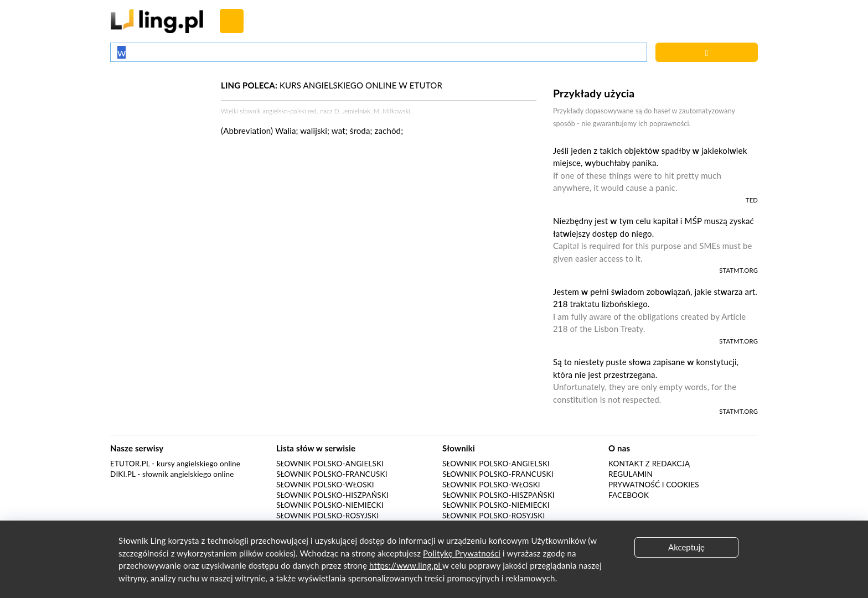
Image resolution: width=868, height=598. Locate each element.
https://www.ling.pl (406, 565)
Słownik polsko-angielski (330, 464)
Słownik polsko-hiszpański (332, 495)
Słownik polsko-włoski (325, 485)
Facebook (629, 495)
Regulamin (631, 474)
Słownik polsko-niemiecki (330, 505)
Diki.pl (123, 474)
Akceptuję (686, 547)
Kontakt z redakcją (649, 464)
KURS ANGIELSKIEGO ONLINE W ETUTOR (332, 85)
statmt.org (738, 270)
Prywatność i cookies (654, 485)
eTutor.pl (130, 464)
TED (752, 200)
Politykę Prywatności (462, 553)
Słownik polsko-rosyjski (327, 516)
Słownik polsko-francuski (332, 474)
